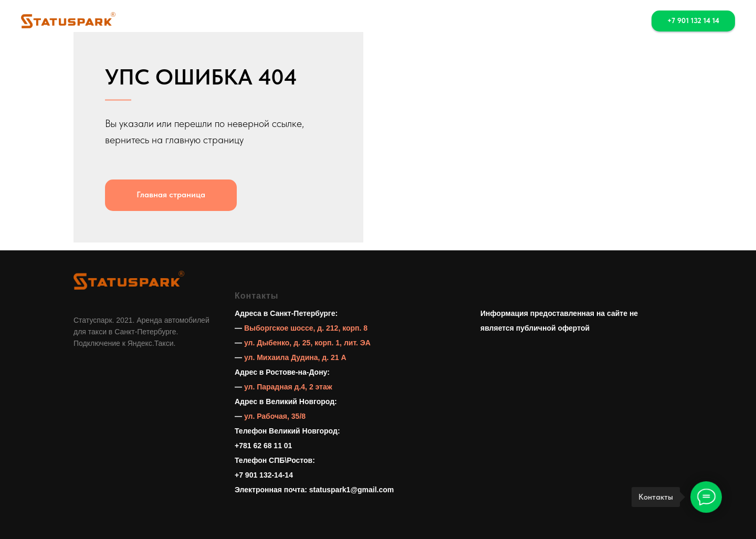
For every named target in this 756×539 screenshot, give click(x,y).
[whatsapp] (597, 21)
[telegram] (620, 21)
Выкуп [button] (387, 21)
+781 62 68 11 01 (263, 446)
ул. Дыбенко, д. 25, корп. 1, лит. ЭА (307, 343)
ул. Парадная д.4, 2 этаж (288, 387)
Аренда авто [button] (320, 21)
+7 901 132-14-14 (264, 475)
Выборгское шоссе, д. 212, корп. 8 (306, 328)
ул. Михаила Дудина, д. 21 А (295, 357)
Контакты (445, 21)
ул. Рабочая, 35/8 (275, 416)
